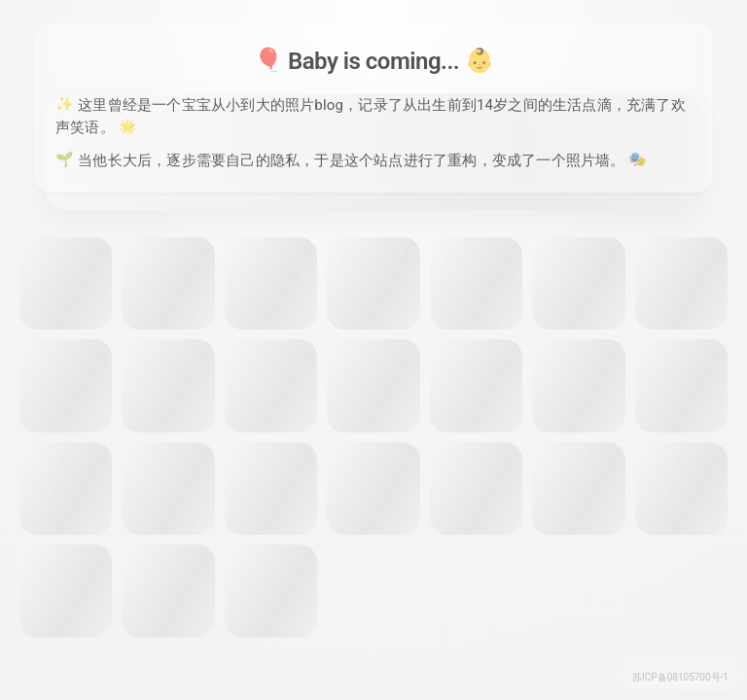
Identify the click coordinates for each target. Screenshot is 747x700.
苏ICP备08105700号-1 (680, 677)
